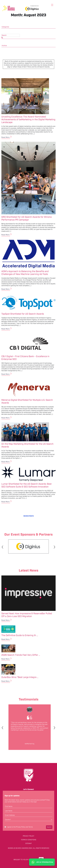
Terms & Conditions (29, 840)
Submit (49, 827)
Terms (31, 827)
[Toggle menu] (52, 5)
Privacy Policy (21, 827)
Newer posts (29, 516)
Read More (5, 137)
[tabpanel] (28, 546)
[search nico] (11, 35)
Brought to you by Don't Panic (25, 860)
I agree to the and (19, 827)
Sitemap (28, 844)
